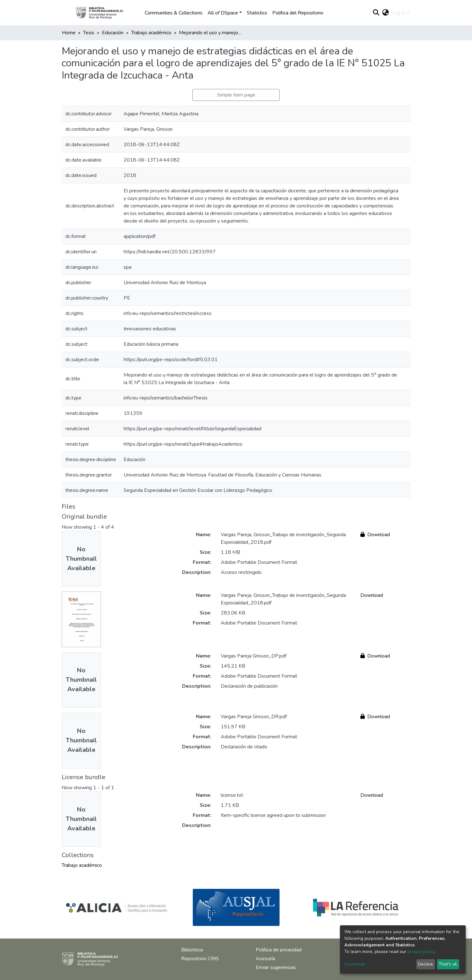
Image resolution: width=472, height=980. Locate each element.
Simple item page (236, 95)
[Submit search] (376, 13)
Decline (425, 964)
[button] (385, 13)
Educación (113, 33)
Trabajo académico (151, 33)
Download (375, 535)
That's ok (448, 964)
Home (69, 33)
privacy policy (421, 952)
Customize (355, 964)
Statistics (257, 13)
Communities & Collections (174, 13)
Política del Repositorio (298, 13)
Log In (399, 13)
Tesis (89, 33)
